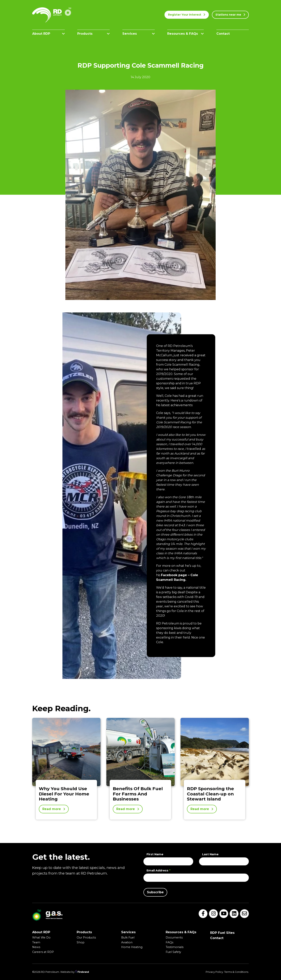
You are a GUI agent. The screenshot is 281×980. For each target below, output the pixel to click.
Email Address (158, 870)
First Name (155, 854)
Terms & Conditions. (237, 972)
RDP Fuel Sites (222, 933)
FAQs (169, 942)
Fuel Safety (173, 952)
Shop (81, 942)
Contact (223, 34)
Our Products (86, 938)
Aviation (127, 942)
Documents (174, 938)
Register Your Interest (187, 15)
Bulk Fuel (128, 938)
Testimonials (175, 947)
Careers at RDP (43, 952)
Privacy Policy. (215, 972)
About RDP (48, 34)
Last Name (210, 854)
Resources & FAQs (185, 34)
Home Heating (132, 947)
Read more (54, 809)
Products (94, 34)
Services (139, 34)
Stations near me (230, 15)
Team (36, 942)
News (36, 947)
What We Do (41, 938)
